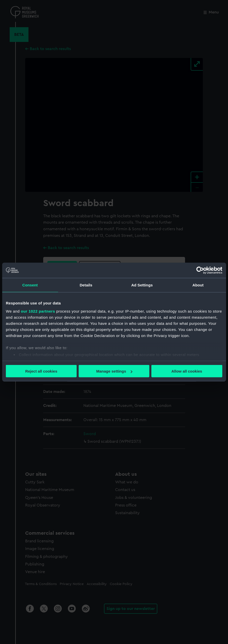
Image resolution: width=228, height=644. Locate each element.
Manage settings (114, 371)
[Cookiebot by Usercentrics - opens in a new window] (200, 270)
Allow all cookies (187, 371)
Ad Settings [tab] (142, 285)
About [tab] (198, 285)
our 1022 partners (38, 311)
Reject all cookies (41, 371)
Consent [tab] (30, 285)
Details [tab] (86, 285)
